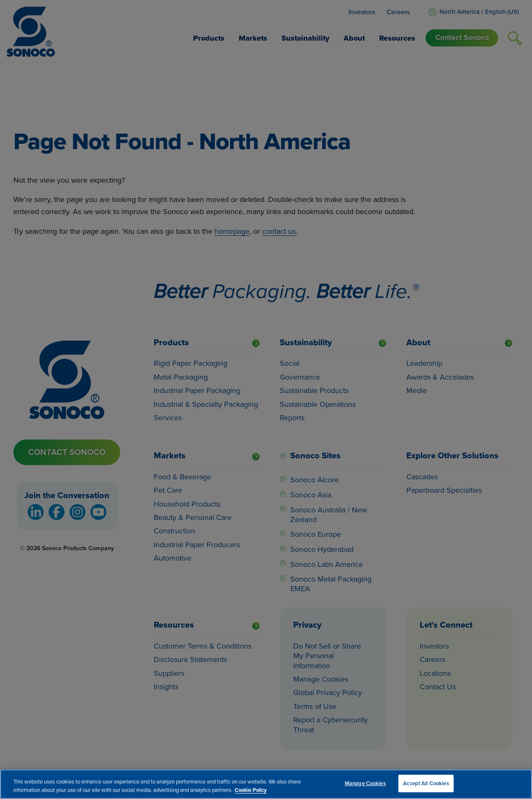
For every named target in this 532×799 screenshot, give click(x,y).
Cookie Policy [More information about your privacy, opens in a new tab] (251, 790)
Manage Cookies (365, 783)
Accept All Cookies (426, 783)
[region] (266, 784)
